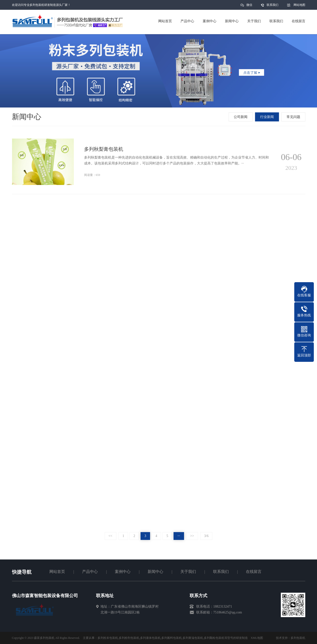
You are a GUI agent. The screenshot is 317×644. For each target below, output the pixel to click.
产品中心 (90, 572)
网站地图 (299, 5)
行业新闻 (267, 117)
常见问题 (294, 117)
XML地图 (257, 638)
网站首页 (57, 572)
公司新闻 (241, 117)
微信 (249, 6)
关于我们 (188, 572)
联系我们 (273, 5)
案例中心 (123, 572)
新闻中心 (155, 572)
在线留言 (254, 572)
